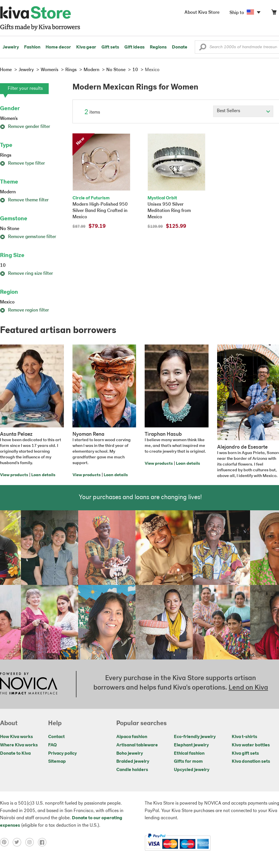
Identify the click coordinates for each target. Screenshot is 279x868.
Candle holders (132, 770)
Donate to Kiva (15, 754)
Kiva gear (86, 47)
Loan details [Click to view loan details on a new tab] (43, 475)
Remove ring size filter (26, 274)
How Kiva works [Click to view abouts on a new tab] (16, 737)
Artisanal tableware (137, 745)
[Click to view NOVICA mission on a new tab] (29, 684)
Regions (158, 47)
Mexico (7, 302)
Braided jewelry (133, 762)
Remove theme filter (24, 200)
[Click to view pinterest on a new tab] (6, 842)
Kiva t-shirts (244, 737)
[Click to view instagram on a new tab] (32, 842)
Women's (9, 119)
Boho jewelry (130, 754)
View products (14, 475)
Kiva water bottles (251, 745)
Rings (6, 155)
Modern (8, 192)
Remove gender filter (25, 127)
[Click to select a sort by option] (243, 111)
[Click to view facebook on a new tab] (44, 842)
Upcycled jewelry (192, 770)
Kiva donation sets (251, 762)
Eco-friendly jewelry (195, 737)
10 (3, 266)
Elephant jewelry (191, 745)
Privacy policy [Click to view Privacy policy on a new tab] (62, 754)
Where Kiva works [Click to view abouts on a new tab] (19, 745)
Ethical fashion (189, 754)
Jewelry (11, 47)
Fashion (32, 47)
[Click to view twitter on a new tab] (19, 842)
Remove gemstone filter (28, 237)
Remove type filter (22, 164)
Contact (56, 737)
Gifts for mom (188, 762)
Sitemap (57, 762)
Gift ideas (134, 47)
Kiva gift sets (245, 754)
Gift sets (110, 47)
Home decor (58, 47)
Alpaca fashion (132, 737)
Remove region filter (24, 310)
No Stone (10, 229)
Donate (180, 47)
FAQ (52, 745)
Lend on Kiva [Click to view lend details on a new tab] (248, 688)
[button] (203, 48)
